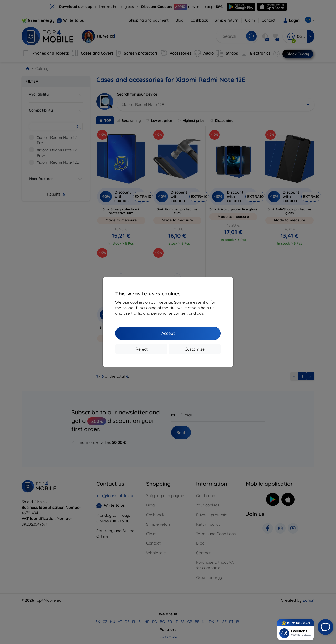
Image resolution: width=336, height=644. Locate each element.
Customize (195, 349)
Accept (168, 333)
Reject (141, 349)
